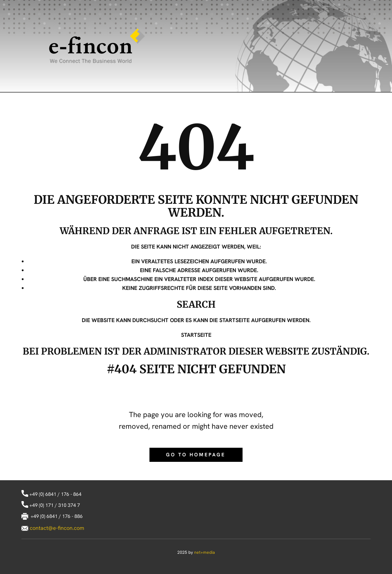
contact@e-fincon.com (57, 528)
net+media (205, 552)
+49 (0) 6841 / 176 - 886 (52, 517)
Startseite (196, 335)
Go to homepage (196, 455)
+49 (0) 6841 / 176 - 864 (51, 494)
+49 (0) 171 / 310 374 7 (51, 506)
